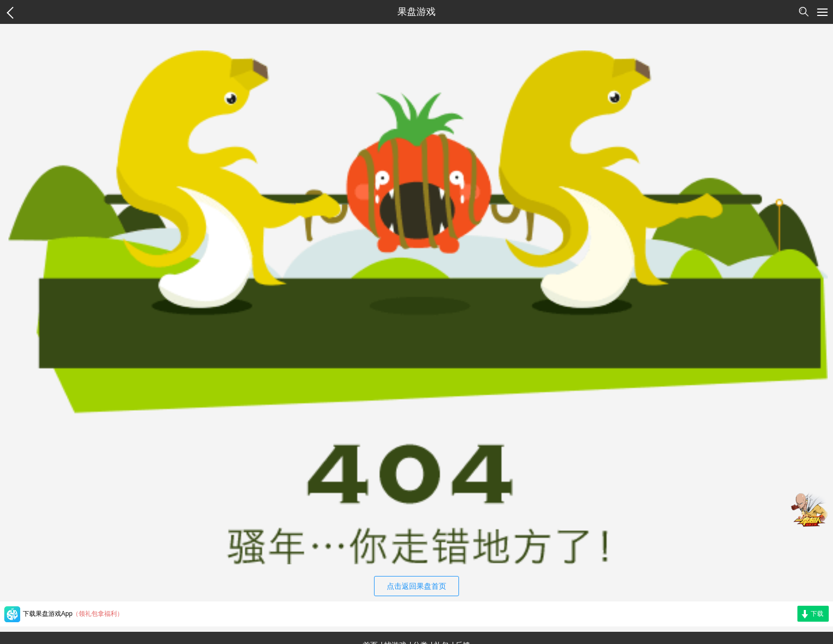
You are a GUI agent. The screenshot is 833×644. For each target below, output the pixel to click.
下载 (817, 614)
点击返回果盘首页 (416, 586)
